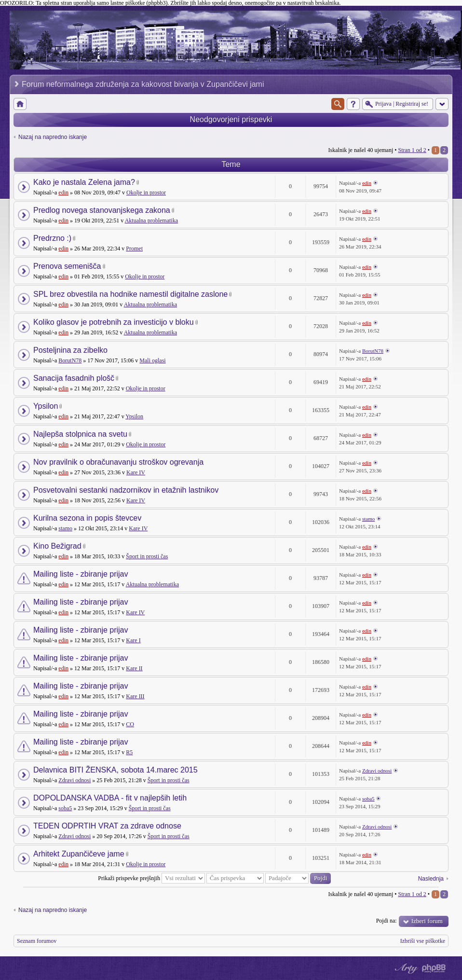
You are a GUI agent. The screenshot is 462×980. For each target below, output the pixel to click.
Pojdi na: (387, 921)
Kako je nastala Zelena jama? (84, 182)
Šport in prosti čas (147, 556)
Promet (134, 248)
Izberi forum (427, 921)
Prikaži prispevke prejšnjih (151, 878)
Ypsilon (46, 406)
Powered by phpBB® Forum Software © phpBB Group (434, 968)
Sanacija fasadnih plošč (74, 378)
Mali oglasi (152, 360)
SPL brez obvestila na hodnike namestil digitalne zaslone (130, 294)
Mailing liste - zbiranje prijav (81, 574)
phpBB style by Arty (405, 968)
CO (130, 724)
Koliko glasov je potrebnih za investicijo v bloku (114, 322)
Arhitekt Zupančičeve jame (79, 854)
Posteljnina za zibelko (70, 350)
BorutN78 (70, 360)
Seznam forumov (37, 941)
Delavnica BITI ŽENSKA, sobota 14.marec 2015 (115, 770)
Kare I (133, 640)
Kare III (135, 696)
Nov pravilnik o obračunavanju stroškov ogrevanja (118, 462)
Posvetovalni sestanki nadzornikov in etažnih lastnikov (126, 490)
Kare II (134, 668)
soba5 (65, 808)
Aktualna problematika (151, 221)
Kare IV (136, 472)
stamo (65, 528)
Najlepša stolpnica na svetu (80, 434)
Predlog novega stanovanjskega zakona (102, 210)
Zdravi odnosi (75, 780)
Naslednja (431, 879)
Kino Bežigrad (57, 546)
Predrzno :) (52, 238)
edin (63, 193)
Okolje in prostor (146, 193)
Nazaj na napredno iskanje (53, 137)
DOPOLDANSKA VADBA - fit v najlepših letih (110, 798)
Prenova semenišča (67, 266)
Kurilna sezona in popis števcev (87, 518)
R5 (129, 752)
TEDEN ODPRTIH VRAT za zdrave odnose (107, 826)
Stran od (412, 150)
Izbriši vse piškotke (423, 941)
